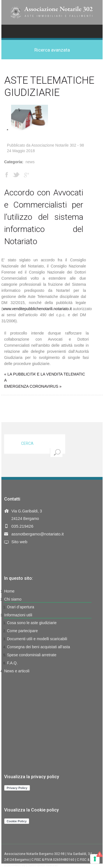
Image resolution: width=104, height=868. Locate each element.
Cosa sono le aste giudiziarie (32, 623)
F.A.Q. (12, 663)
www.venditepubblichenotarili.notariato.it (37, 309)
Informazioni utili (18, 615)
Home (9, 591)
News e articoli (17, 671)
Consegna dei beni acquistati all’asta (38, 647)
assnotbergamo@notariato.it (38, 534)
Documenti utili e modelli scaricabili (37, 639)
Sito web (19, 542)
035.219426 (22, 526)
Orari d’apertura (21, 607)
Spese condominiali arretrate (32, 655)
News (30, 162)
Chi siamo (13, 599)
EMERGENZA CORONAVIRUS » (33, 386)
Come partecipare (22, 631)
